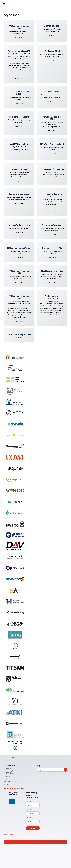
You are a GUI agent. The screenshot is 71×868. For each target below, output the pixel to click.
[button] (66, 770)
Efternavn (30, 810)
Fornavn (29, 801)
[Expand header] (68, 3)
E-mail (28, 818)
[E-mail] (33, 821)
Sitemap (11, 835)
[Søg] (52, 770)
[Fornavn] (33, 805)
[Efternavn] (33, 813)
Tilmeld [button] (33, 828)
